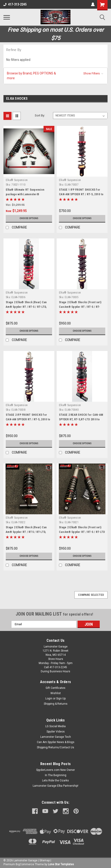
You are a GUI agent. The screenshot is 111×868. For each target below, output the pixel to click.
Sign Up (61, 698)
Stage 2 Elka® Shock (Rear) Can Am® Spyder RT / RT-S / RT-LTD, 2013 (26, 307)
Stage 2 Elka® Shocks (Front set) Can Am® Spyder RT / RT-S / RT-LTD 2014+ (82, 532)
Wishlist (56, 693)
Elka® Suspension (17, 180)
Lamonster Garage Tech (56, 737)
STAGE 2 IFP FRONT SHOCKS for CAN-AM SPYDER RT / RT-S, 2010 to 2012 (28, 419)
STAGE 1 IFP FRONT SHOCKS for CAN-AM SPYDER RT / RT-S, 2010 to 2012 (81, 194)
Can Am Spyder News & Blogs (56, 742)
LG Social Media (55, 726)
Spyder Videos (56, 732)
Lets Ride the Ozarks (55, 780)
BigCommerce (25, 864)
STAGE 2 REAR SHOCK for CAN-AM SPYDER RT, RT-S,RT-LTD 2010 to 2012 (81, 419)
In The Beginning (56, 775)
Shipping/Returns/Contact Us (55, 747)
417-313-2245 (15, 4)
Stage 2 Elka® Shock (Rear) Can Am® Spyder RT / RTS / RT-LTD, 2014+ (26, 532)
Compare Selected (91, 595)
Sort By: (40, 115)
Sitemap (45, 860)
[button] (55, 76)
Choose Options (29, 218)
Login (49, 698)
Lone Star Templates (61, 864)
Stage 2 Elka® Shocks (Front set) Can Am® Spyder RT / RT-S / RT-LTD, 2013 (80, 307)
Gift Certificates (55, 688)
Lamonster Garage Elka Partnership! (55, 786)
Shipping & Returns (56, 704)
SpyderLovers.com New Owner (55, 770)
